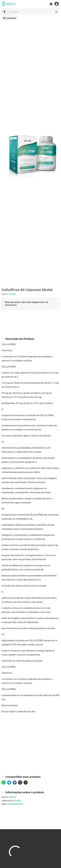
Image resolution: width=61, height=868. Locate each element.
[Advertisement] (30, 756)
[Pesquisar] (31, 12)
